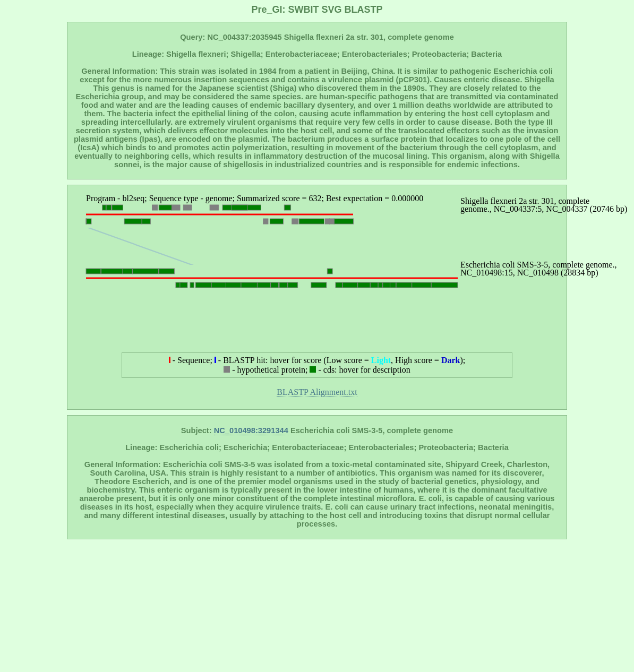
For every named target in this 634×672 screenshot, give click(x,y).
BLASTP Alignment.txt (317, 392)
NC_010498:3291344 (251, 430)
